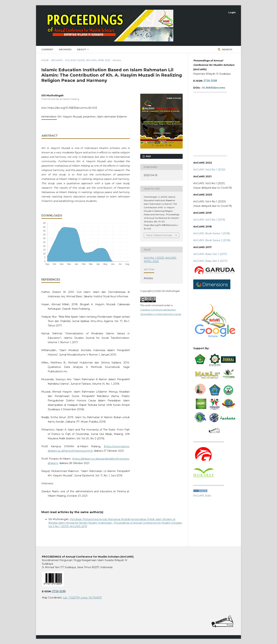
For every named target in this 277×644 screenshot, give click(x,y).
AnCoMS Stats (202, 496)
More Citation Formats (159, 235)
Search (227, 49)
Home (45, 60)
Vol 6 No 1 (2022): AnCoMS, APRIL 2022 (88, 60)
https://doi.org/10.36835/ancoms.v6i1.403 (72, 108)
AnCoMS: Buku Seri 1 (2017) (210, 254)
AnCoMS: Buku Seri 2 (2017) (210, 261)
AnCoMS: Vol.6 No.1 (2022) (209, 170)
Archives (65, 49)
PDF (148, 156)
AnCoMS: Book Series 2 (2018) (212, 240)
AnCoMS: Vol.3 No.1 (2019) (209, 220)
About (82, 49)
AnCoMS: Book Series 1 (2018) (212, 233)
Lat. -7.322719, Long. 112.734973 (82, 598)
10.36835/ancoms (213, 88)
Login (232, 12)
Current (47, 49)
